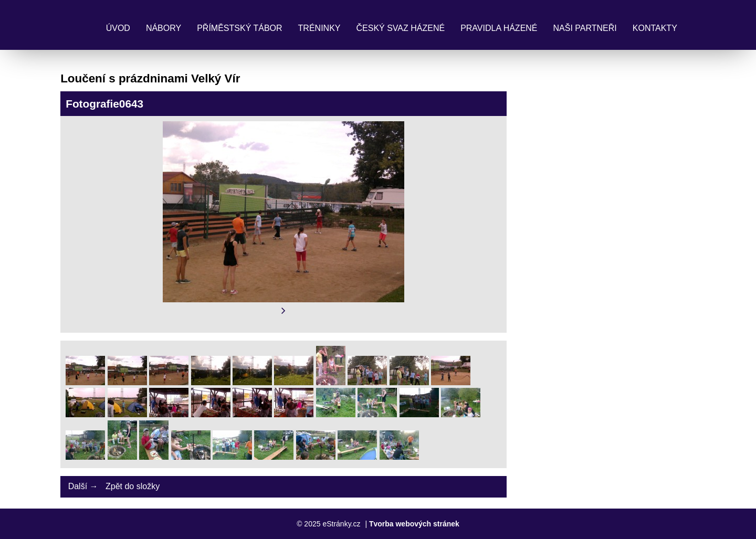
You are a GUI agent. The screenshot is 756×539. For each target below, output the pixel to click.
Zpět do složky (133, 486)
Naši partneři (585, 28)
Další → (83, 486)
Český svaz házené (400, 28)
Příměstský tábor (239, 28)
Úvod (118, 28)
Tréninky (319, 28)
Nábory (164, 28)
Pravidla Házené (499, 28)
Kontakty (655, 28)
